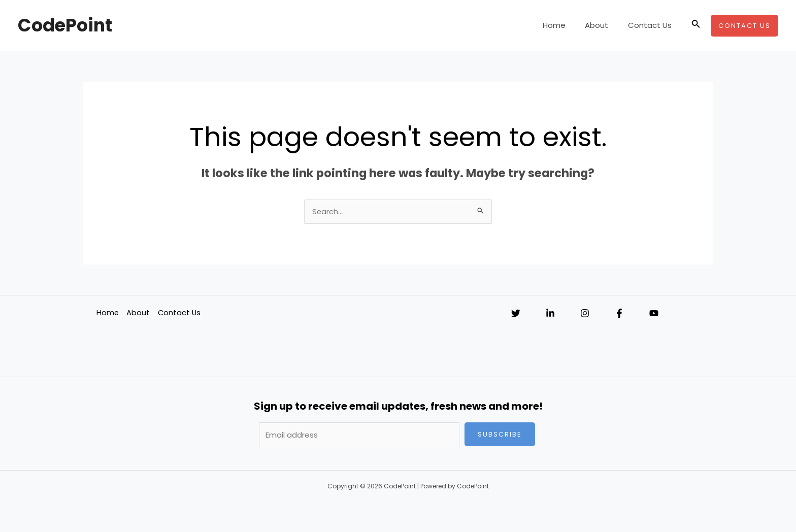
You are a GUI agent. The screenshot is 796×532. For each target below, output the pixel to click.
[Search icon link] (696, 25)
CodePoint (65, 25)
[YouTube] (654, 314)
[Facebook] (619, 314)
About (603, 25)
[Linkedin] (550, 314)
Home (565, 25)
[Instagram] (585, 314)
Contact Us (652, 25)
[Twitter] (516, 314)
